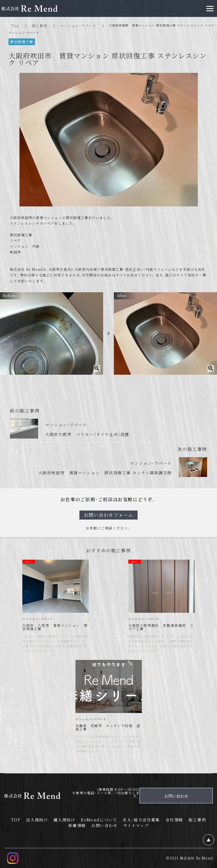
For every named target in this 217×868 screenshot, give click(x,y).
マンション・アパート (78, 26)
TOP (16, 820)
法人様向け (37, 820)
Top (15, 26)
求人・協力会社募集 (141, 820)
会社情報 (174, 820)
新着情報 (77, 825)
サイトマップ (136, 825)
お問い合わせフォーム (109, 515)
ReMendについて (99, 820)
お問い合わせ (104, 825)
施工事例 (40, 26)
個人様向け (64, 820)
